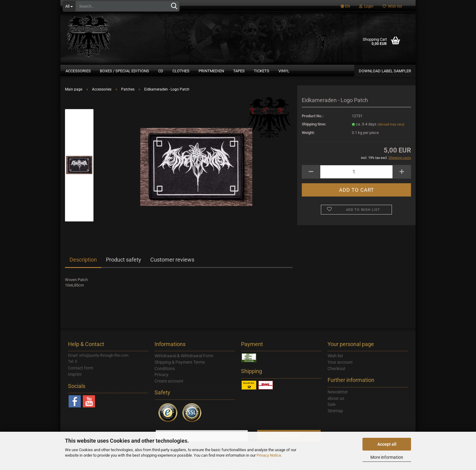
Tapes (239, 71)
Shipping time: (314, 124)
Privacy (161, 375)
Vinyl (284, 71)
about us (336, 398)
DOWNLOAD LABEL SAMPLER (385, 71)
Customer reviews (172, 260)
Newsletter (338, 392)
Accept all (387, 444)
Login (366, 6)
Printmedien (211, 71)
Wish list (392, 6)
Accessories (78, 71)
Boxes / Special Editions (124, 71)
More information (387, 457)
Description (83, 260)
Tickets (262, 71)
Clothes (181, 71)
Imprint (75, 374)
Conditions (165, 369)
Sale (331, 404)
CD (161, 71)
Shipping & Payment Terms (180, 362)
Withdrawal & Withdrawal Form (184, 356)
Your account (340, 362)
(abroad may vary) (391, 124)
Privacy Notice (269, 455)
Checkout (337, 369)
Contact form (81, 368)
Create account (169, 381)
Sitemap (335, 411)
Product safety (124, 260)
